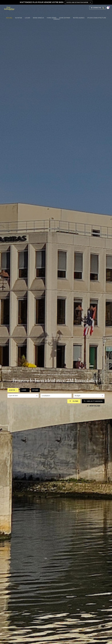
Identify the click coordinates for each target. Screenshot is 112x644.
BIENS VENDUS (38, 18)
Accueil (9, 18)
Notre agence (79, 18)
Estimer (35, 390)
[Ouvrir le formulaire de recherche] (74, 401)
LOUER (27, 18)
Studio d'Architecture (97, 18)
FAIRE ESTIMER (65, 18)
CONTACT (57, 19)
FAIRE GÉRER (52, 18)
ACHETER (19, 18)
